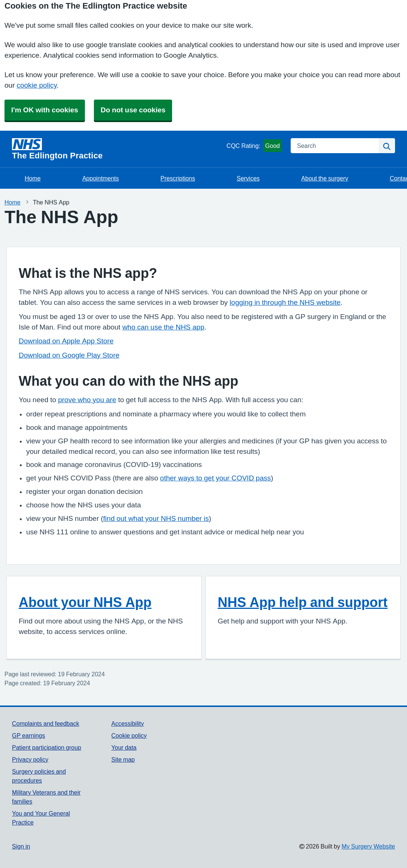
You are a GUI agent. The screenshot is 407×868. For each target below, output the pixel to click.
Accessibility (128, 723)
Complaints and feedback (46, 723)
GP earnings (29, 735)
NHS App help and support (303, 602)
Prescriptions (178, 178)
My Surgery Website (368, 846)
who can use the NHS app (163, 327)
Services (248, 178)
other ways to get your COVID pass (215, 478)
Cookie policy (129, 735)
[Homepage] (118, 149)
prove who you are (87, 400)
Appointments (101, 178)
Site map (123, 759)
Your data (124, 747)
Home (33, 178)
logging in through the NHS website (285, 302)
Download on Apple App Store (66, 341)
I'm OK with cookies (45, 110)
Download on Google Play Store (69, 355)
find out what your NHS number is (156, 518)
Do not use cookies (133, 110)
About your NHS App (85, 602)
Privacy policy (30, 759)
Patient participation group (47, 747)
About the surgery (325, 178)
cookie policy (36, 85)
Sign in (21, 846)
